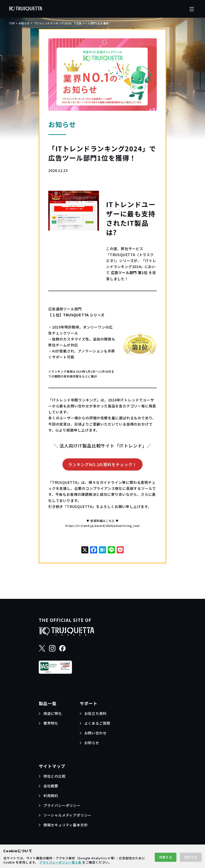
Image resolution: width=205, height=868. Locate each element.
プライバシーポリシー (62, 805)
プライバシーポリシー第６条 (61, 862)
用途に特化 (53, 713)
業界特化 (51, 723)
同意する (166, 857)
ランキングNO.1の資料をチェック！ (102, 464)
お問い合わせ (96, 733)
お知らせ (92, 743)
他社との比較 (55, 776)
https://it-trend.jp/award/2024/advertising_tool (102, 526)
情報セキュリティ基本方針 (66, 825)
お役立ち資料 (96, 713)
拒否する (191, 857)
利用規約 (51, 796)
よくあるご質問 (97, 723)
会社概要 (51, 786)
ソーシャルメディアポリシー (67, 815)
